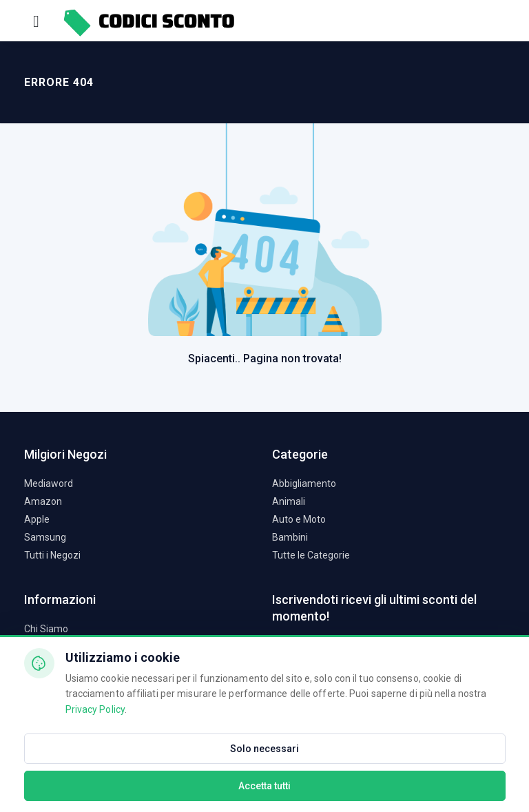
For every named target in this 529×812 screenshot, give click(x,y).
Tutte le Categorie (311, 555)
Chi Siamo (46, 629)
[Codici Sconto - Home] (148, 20)
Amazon (43, 501)
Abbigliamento (304, 483)
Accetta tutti (264, 786)
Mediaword (49, 483)
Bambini (290, 537)
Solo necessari (264, 749)
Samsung (45, 537)
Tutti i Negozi (52, 555)
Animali (289, 501)
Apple (37, 519)
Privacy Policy (95, 709)
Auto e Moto (299, 519)
